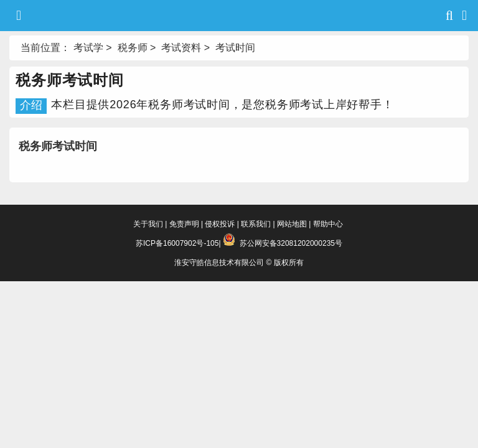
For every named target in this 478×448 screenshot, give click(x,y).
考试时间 (235, 48)
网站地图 (292, 224)
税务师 (133, 48)
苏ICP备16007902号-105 (177, 243)
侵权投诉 (220, 224)
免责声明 (184, 224)
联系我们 (256, 224)
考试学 (88, 48)
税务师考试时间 (58, 146)
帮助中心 (328, 224)
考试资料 (181, 48)
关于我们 (148, 224)
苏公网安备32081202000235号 (291, 243)
